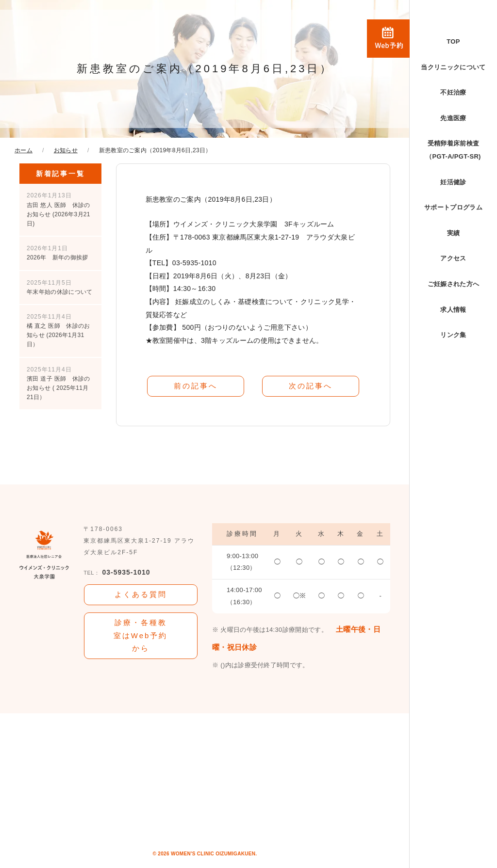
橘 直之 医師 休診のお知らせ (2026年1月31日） (58, 331)
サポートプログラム (453, 207)
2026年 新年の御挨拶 (58, 253)
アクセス (453, 258)
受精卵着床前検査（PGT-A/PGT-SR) (453, 150)
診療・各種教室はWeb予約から (141, 635)
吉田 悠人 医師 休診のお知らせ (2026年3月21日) (58, 209)
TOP (453, 41)
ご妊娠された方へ (454, 284)
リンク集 (453, 335)
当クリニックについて (453, 67)
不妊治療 (453, 92)
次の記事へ (311, 386)
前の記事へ (196, 386)
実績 (454, 233)
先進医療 (453, 118)
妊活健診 (453, 182)
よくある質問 (141, 594)
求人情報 (453, 310)
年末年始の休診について (60, 287)
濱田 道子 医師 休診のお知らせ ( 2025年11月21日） (58, 384)
